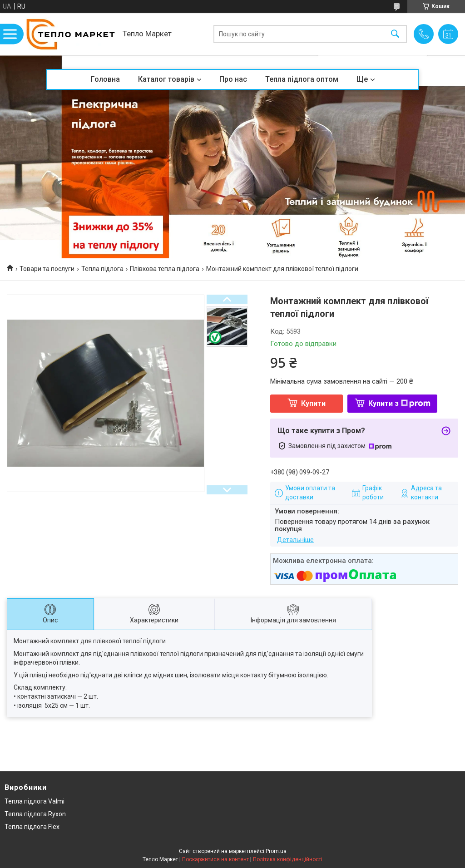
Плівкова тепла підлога (165, 269)
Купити (313, 403)
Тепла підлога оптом (302, 79)
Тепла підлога (102, 269)
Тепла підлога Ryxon (35, 814)
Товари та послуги (47, 269)
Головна (105, 79)
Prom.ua (276, 851)
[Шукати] (395, 34)
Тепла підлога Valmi (35, 801)
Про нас (233, 79)
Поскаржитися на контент (215, 859)
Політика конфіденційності (288, 859)
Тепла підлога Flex (32, 827)
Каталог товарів (166, 79)
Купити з (399, 403)
